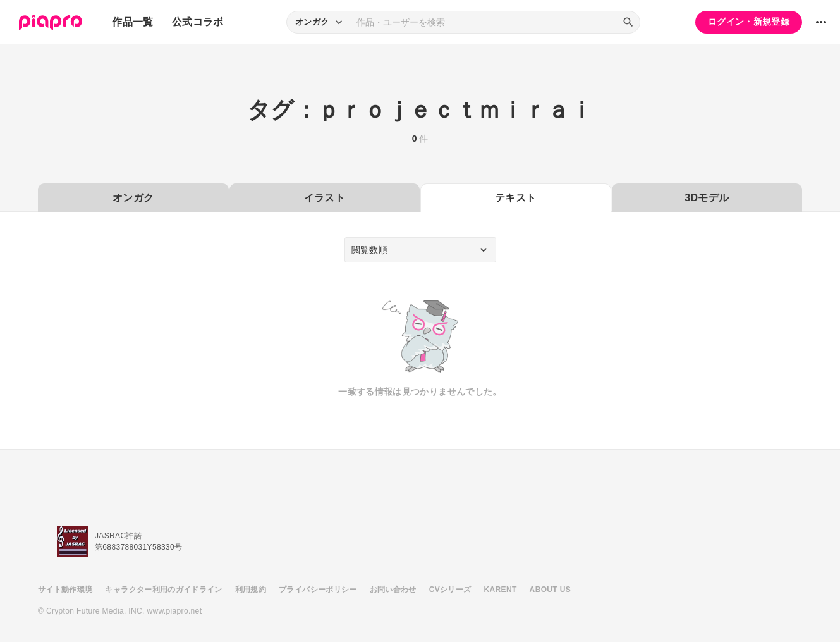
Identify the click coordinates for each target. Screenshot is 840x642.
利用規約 (251, 590)
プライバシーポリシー (318, 590)
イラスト (325, 198)
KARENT (501, 590)
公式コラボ (198, 22)
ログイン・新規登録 (749, 22)
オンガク (133, 198)
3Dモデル (707, 198)
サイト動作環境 (65, 590)
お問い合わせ (393, 590)
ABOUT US (550, 590)
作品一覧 (132, 22)
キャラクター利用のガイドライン (163, 590)
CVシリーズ (450, 590)
